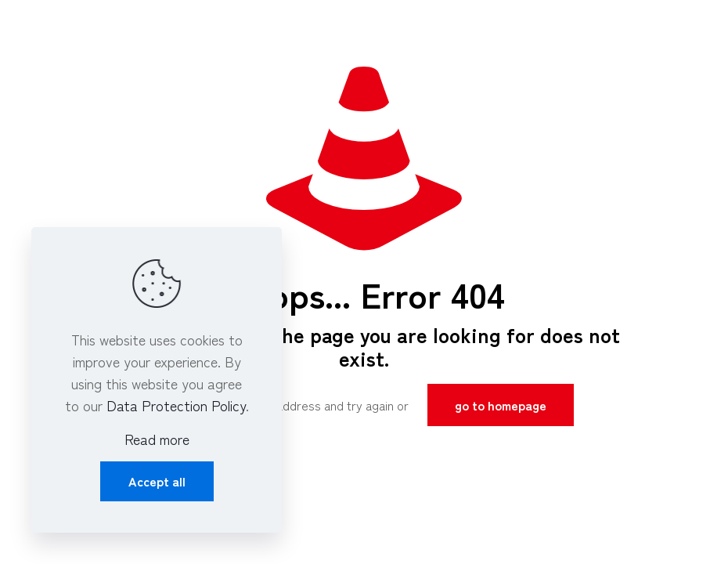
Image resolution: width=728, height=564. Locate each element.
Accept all (157, 481)
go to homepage (501, 405)
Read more (157, 439)
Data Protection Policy (176, 405)
